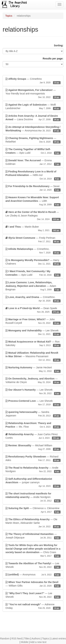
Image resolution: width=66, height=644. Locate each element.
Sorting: (59, 45)
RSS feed (17, 639)
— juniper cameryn (33, 483)
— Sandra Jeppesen (33, 414)
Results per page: (53, 59)
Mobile (25, 642)
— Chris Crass (33, 551)
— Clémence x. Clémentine (33, 510)
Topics (9, 16)
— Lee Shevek (33, 332)
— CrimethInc (33, 81)
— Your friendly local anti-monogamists (33, 94)
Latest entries (58, 639)
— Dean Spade (33, 310)
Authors (36, 639)
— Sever (33, 188)
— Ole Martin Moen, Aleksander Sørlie (33, 523)
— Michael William (33, 447)
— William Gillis (33, 584)
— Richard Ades (33, 459)
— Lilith (33, 201)
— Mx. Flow (33, 425)
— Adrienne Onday (33, 606)
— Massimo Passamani (33, 356)
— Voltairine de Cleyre (33, 381)
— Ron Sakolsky (33, 344)
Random (5, 639)
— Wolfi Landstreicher (33, 107)
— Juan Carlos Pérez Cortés (33, 436)
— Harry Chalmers (33, 262)
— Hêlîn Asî (33, 175)
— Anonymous (33, 129)
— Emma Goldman (33, 162)
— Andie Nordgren (33, 470)
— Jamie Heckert (33, 369)
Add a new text (38, 642)
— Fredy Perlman (33, 240)
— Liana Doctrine (33, 118)
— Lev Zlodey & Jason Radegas (33, 216)
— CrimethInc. (33, 251)
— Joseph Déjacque (33, 536)
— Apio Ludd (33, 151)
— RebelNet (33, 140)
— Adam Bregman (33, 286)
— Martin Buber (33, 229)
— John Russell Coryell (33, 321)
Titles (27, 639)
